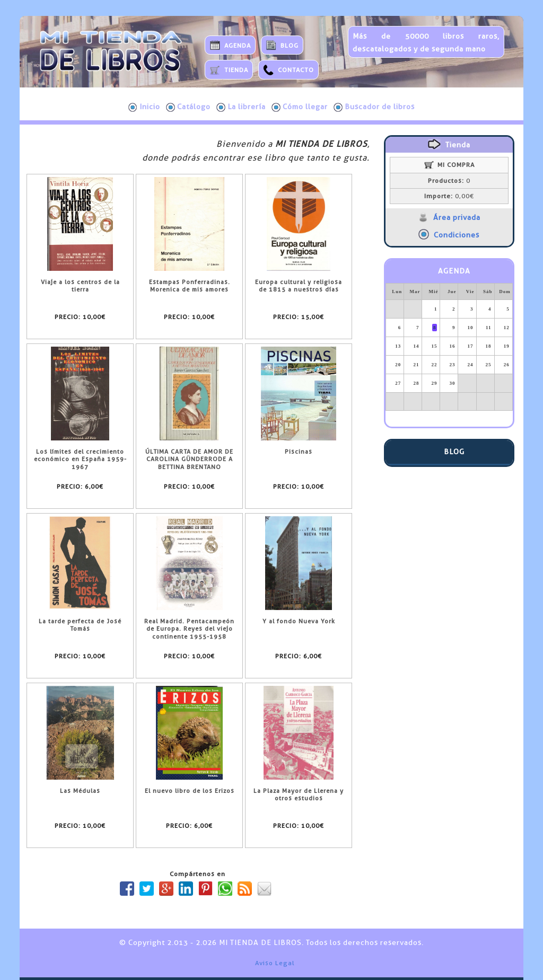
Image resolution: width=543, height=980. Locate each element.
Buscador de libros (374, 107)
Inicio (144, 107)
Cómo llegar (300, 107)
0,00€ (449, 196)
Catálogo (188, 107)
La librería (241, 107)
